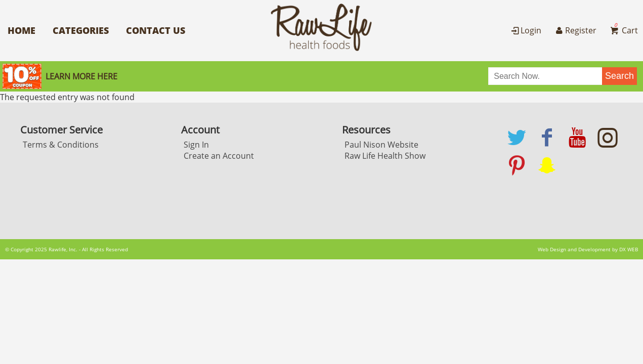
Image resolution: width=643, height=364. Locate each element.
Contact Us (156, 30)
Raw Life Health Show (385, 156)
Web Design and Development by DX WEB (588, 249)
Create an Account (219, 156)
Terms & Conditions (61, 145)
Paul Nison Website (381, 145)
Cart (623, 30)
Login (525, 30)
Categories (81, 30)
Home (22, 30)
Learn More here (81, 76)
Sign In (196, 145)
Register (575, 30)
